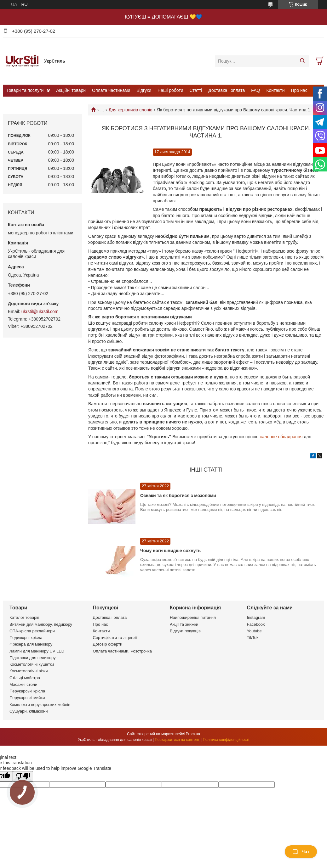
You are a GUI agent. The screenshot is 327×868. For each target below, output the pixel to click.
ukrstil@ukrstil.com (40, 311)
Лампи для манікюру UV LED (37, 651)
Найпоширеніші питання (193, 617)
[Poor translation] (23, 776)
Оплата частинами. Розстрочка (122, 651)
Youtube (254, 631)
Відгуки (144, 90)
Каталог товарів (24, 617)
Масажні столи (23, 684)
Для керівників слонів (131, 110)
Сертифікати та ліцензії (115, 638)
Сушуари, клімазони (29, 711)
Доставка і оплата (227, 90)
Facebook (256, 624)
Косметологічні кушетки (32, 664)
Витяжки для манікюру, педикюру (41, 624)
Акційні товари (71, 90)
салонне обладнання (281, 437)
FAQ (255, 90)
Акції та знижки (184, 624)
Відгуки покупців (185, 631)
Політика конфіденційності (226, 740)
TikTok (253, 638)
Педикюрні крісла (26, 638)
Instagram (256, 617)
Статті (196, 90)
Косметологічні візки (29, 671)
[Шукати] (302, 61)
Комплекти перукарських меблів (40, 705)
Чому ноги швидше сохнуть (170, 551)
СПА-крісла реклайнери (32, 631)
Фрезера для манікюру (31, 644)
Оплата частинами (111, 90)
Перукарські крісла (27, 691)
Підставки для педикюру (33, 658)
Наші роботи (170, 90)
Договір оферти (108, 644)
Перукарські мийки (27, 698)
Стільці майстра (25, 678)
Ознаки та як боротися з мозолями (178, 496)
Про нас (299, 90)
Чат (301, 852)
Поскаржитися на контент (177, 740)
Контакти (275, 90)
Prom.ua (193, 734)
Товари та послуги (25, 90)
